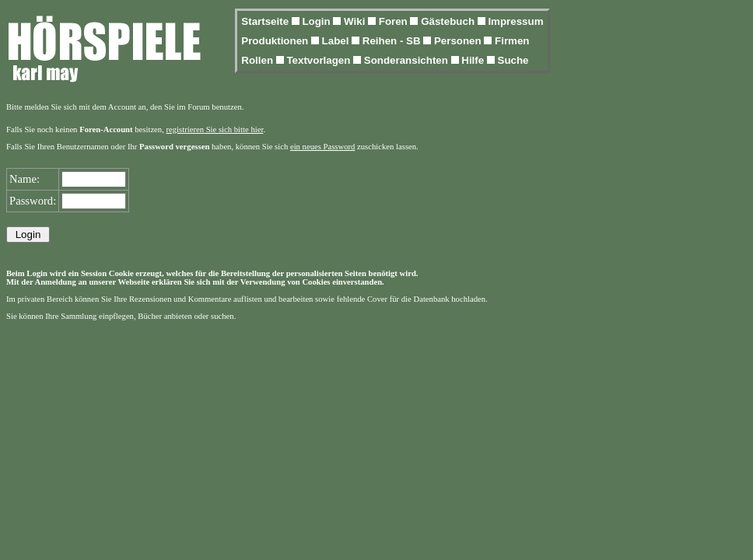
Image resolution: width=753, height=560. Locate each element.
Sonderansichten (408, 60)
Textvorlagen (320, 60)
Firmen (512, 41)
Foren (395, 21)
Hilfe (474, 60)
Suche (513, 60)
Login (317, 21)
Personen (459, 41)
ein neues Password (322, 147)
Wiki (356, 21)
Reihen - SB (393, 41)
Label (337, 41)
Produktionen (276, 41)
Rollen (258, 60)
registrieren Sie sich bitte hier (215, 129)
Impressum (515, 21)
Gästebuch (449, 21)
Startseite (266, 21)
